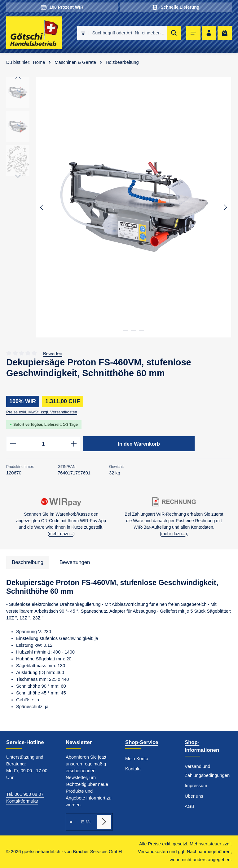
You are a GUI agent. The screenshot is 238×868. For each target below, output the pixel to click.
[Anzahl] (43, 444)
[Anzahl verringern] (13, 444)
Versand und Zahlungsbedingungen (207, 771)
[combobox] (128, 33)
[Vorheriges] (42, 207)
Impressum (196, 786)
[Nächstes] (225, 207)
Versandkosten (153, 852)
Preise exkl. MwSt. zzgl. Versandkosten (42, 412)
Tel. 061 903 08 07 (25, 794)
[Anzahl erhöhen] (74, 444)
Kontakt (133, 769)
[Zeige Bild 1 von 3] (126, 330)
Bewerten (53, 354)
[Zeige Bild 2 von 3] (134, 330)
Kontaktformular (22, 801)
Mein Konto (137, 759)
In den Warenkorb (139, 444)
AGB (190, 806)
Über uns (194, 796)
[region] (119, 207)
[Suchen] (174, 33)
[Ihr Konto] (209, 33)
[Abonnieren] (104, 822)
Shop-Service (142, 742)
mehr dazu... (61, 534)
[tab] (28, 562)
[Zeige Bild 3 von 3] (142, 330)
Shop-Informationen (202, 746)
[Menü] (194, 33)
